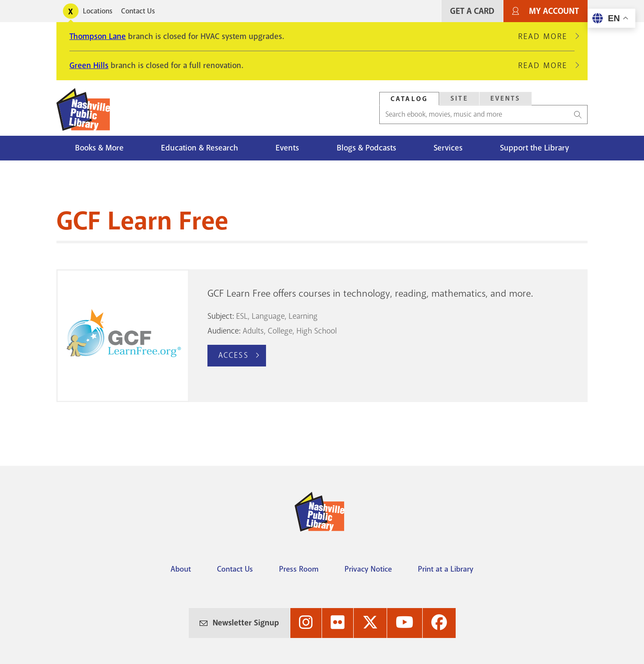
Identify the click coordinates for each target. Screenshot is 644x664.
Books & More (99, 148)
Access (233, 355)
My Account (554, 11)
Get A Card (472, 11)
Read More (546, 36)
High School (317, 331)
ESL (242, 316)
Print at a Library (446, 569)
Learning (303, 316)
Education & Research (200, 148)
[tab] (409, 99)
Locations (98, 11)
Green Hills (89, 65)
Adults (253, 331)
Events (287, 148)
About (181, 569)
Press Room (299, 569)
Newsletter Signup (246, 623)
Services (448, 148)
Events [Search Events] (506, 98)
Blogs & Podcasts (366, 148)
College (280, 331)
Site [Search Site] (459, 98)
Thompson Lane (98, 36)
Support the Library (534, 148)
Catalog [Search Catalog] (409, 99)
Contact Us (138, 11)
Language (268, 316)
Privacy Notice (368, 569)
